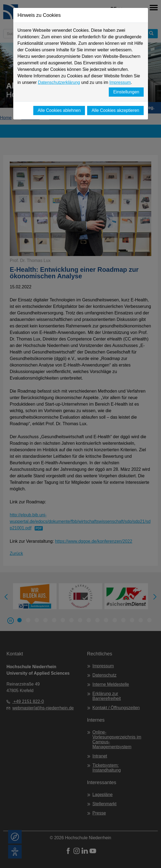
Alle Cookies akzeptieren (115, 110)
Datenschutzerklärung (59, 82)
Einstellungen (126, 92)
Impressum (120, 82)
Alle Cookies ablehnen (59, 110)
